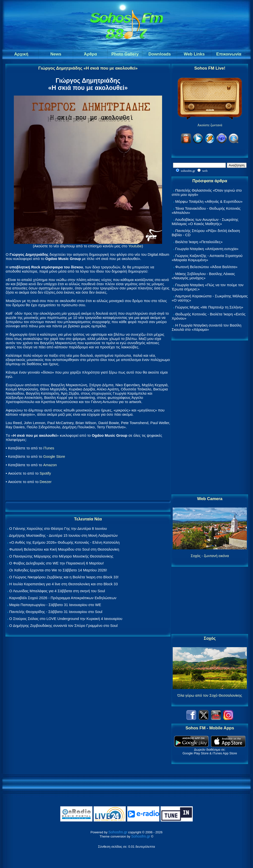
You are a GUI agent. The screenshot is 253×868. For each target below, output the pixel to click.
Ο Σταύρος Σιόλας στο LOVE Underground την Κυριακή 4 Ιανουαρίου (66, 619)
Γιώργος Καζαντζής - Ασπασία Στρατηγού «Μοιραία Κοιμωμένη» (207, 258)
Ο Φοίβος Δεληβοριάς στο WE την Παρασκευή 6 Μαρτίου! (56, 563)
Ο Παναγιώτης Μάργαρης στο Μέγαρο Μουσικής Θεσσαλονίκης (61, 556)
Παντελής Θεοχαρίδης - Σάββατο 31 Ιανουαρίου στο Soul (56, 612)
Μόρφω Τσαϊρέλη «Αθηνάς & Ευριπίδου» (209, 201)
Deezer (45, 482)
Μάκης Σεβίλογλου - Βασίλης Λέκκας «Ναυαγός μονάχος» (203, 276)
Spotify (45, 473)
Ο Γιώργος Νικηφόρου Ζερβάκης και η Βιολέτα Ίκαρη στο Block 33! (64, 577)
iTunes (49, 448)
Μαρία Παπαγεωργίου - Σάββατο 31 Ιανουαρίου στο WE (55, 605)
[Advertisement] (210, 418)
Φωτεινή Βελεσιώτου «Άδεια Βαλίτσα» (206, 267)
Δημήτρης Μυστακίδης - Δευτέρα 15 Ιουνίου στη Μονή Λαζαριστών (63, 535)
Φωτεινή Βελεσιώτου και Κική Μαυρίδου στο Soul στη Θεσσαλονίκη (64, 549)
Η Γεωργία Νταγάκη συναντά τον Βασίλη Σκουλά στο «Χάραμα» (207, 327)
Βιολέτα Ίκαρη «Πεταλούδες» (199, 242)
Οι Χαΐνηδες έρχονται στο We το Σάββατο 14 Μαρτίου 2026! (58, 570)
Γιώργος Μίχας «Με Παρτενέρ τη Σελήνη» (209, 307)
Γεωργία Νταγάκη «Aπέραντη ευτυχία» (207, 249)
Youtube (135, 246)
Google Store (54, 456)
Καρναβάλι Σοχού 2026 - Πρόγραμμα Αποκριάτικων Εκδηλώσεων (63, 598)
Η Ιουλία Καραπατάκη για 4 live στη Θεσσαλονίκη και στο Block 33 (63, 584)
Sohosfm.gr (118, 832)
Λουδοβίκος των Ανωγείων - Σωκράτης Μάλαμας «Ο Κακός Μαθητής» (205, 222)
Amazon (50, 465)
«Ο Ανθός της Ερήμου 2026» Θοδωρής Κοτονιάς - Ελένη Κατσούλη (64, 542)
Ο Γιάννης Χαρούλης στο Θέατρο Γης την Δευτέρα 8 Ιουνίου (58, 528)
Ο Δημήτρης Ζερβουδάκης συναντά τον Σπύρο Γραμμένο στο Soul (63, 625)
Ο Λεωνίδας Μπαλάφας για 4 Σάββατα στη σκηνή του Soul (57, 591)
